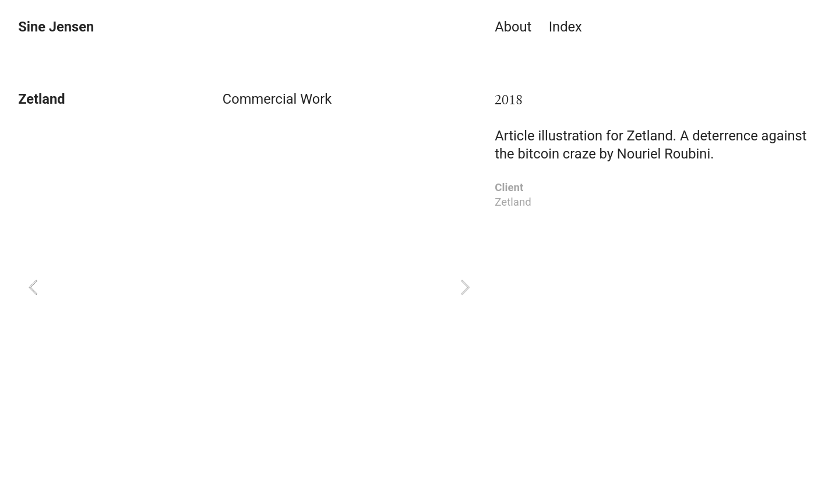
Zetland (650, 136)
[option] (249, 287)
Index (565, 27)
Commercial (260, 99)
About (513, 27)
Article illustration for (560, 136)
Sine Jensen (56, 27)
